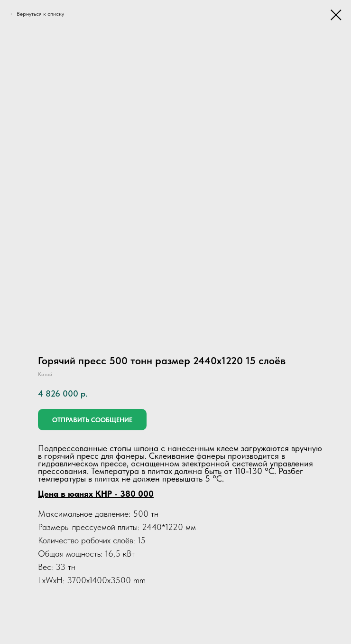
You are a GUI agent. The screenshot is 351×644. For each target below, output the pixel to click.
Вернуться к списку (40, 14)
